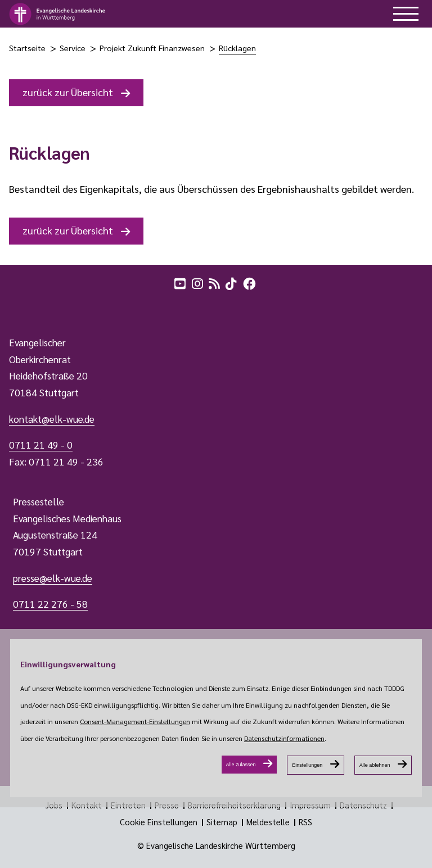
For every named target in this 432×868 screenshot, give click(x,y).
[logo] (58, 14)
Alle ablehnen (375, 765)
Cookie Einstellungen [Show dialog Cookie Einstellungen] (159, 822)
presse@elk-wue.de (53, 578)
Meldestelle (268, 822)
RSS (305, 822)
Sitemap (222, 822)
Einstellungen (307, 765)
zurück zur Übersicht (68, 92)
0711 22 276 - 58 (50, 604)
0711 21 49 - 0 (41, 445)
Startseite (27, 48)
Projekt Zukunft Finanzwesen (152, 48)
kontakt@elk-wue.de (52, 419)
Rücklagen (237, 48)
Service (73, 48)
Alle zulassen (241, 765)
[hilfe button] (406, 14)
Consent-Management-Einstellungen (135, 721)
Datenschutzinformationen (284, 738)
